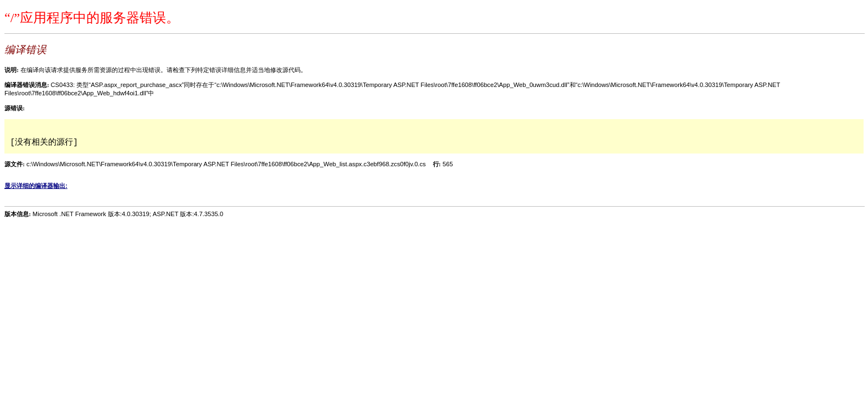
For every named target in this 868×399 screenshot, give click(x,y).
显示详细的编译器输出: (36, 186)
